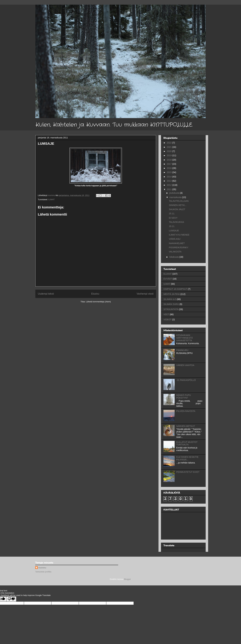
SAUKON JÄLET (177, 209)
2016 (170, 168)
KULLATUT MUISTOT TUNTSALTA (187, 443)
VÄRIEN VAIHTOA (185, 365)
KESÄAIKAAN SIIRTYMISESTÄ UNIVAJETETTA (185, 338)
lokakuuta (174, 257)
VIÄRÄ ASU (175, 239)
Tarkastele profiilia (43, 572)
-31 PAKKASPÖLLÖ (186, 380)
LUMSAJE (174, 231)
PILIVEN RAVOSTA (186, 411)
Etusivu (95, 294)
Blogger (127, 579)
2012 (170, 185)
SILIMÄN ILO (170, 299)
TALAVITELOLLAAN (179, 201)
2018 (170, 160)
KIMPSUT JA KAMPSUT (175, 289)
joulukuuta (175, 193)
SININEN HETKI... (178, 205)
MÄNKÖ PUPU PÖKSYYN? (184, 396)
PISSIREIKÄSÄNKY (179, 247)
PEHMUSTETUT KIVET (188, 472)
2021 (170, 147)
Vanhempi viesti (145, 294)
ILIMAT (51, 200)
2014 (170, 177)
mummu (42, 568)
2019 (170, 155)
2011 (170, 189)
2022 (170, 143)
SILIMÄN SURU (171, 304)
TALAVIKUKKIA (176, 222)
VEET (166, 314)
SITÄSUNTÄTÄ (171, 309)
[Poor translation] (11, 599)
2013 (170, 181)
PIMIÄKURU (182, 350)
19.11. (172, 226)
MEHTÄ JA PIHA (172, 294)
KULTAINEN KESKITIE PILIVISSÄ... (187, 458)
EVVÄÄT (168, 279)
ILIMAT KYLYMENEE (179, 235)
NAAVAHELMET (177, 243)
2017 (170, 164)
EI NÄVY (173, 218)
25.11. (172, 214)
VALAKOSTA (175, 252)
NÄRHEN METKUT (186, 426)
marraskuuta (176, 197)
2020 (170, 151)
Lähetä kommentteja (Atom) (98, 302)
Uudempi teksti (46, 294)
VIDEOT (167, 320)
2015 (170, 172)
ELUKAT (168, 274)
